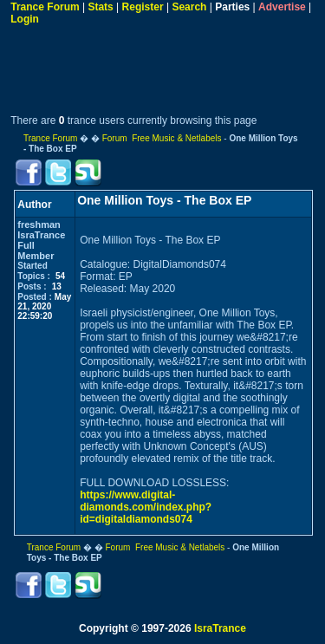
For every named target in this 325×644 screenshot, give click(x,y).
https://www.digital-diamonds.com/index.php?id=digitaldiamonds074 (146, 507)
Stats (100, 7)
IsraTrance (220, 628)
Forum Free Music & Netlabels (162, 138)
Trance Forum (45, 7)
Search (189, 7)
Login (25, 19)
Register (143, 7)
